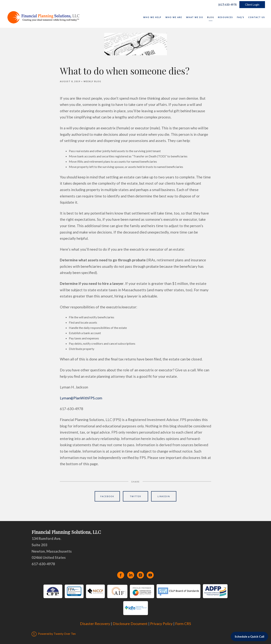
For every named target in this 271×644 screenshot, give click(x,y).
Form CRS (183, 624)
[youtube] (150, 575)
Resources (225, 17)
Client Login (252, 5)
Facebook (107, 496)
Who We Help (152, 17)
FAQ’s (241, 17)
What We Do (195, 17)
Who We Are (174, 17)
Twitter (135, 496)
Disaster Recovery (95, 624)
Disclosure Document (130, 624)
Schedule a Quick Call (249, 636)
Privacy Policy (161, 624)
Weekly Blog (92, 81)
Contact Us (257, 17)
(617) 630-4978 (227, 5)
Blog (211, 17)
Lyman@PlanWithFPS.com (81, 398)
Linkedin (164, 496)
